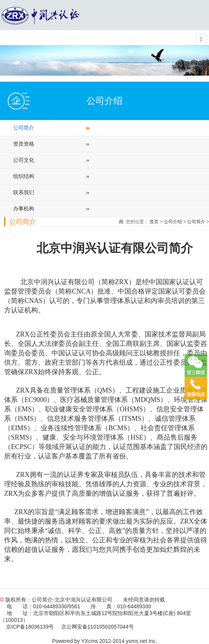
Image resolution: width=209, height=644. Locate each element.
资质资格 (24, 144)
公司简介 (24, 128)
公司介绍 (173, 222)
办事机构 (24, 209)
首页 (154, 222)
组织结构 (24, 176)
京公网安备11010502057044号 (98, 627)
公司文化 (24, 160)
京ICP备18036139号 (30, 627)
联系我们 (24, 192)
